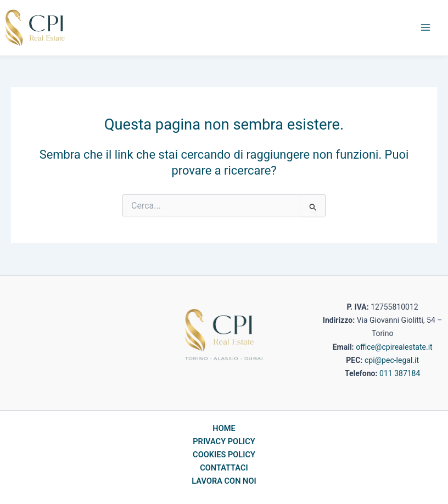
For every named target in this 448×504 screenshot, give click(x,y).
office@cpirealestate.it (394, 347)
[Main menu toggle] (425, 27)
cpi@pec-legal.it (392, 360)
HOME (224, 428)
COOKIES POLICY (224, 455)
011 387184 (400, 373)
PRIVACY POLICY (224, 441)
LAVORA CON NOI (224, 481)
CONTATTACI (224, 468)
